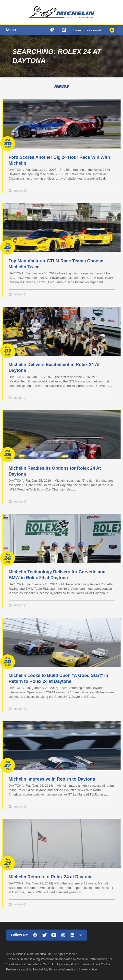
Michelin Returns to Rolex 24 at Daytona (51, 877)
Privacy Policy (70, 964)
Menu (11, 30)
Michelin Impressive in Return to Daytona (52, 779)
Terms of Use (90, 964)
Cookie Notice (88, 969)
